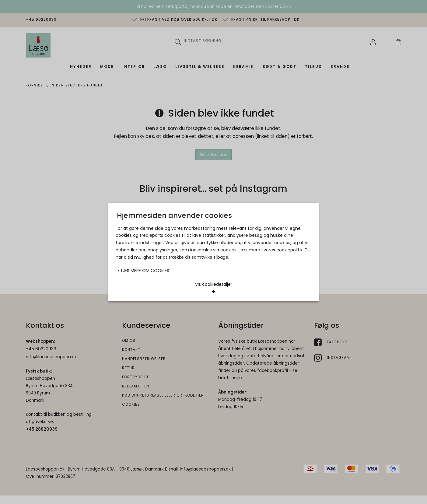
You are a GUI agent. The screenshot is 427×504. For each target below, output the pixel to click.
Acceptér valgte (180, 250)
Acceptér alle (247, 250)
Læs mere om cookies (143, 230)
